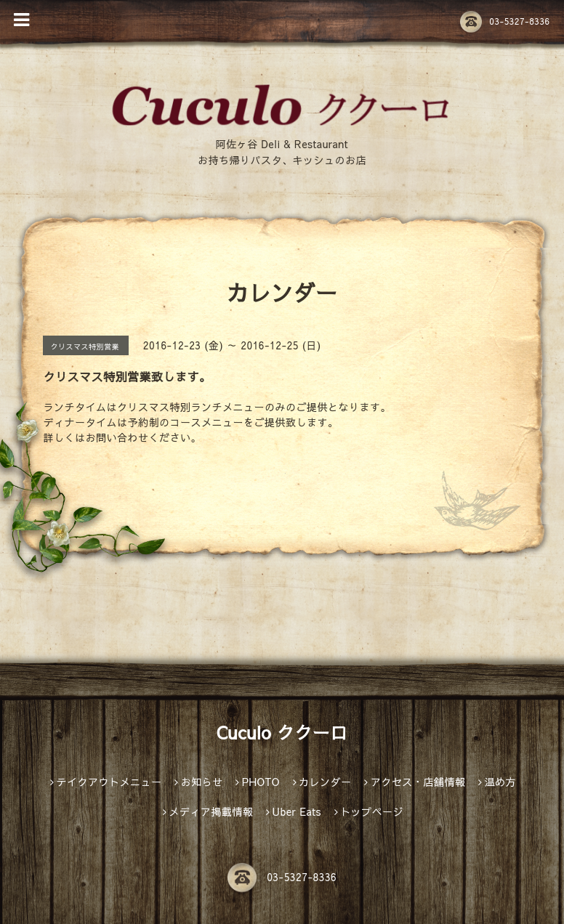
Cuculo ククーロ (282, 732)
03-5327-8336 (505, 21)
